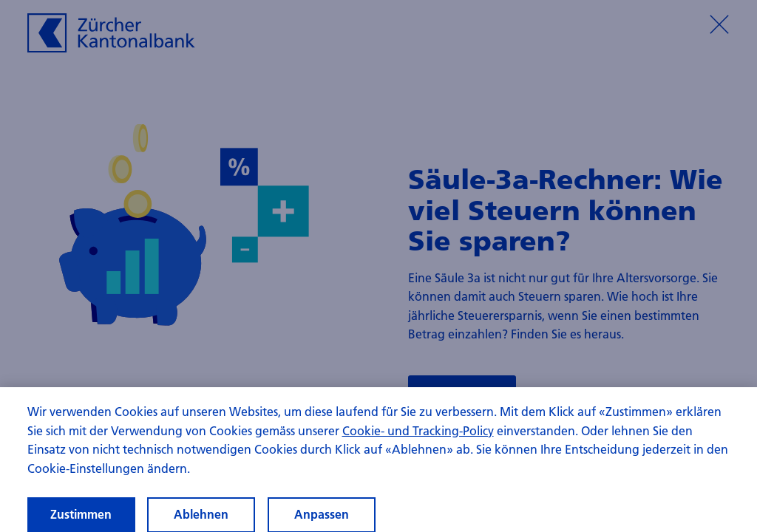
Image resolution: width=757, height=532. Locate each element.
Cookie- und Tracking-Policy (418, 435)
